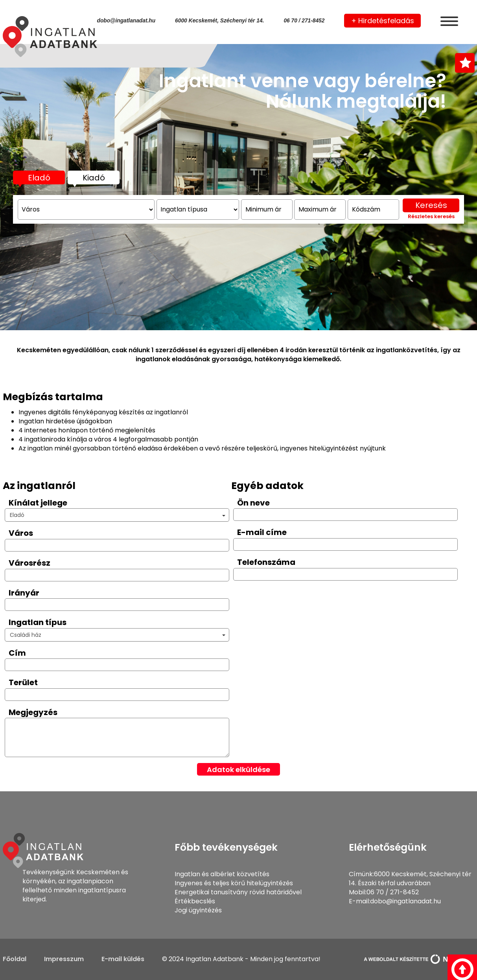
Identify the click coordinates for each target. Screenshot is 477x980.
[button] (117, 515)
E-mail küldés (123, 959)
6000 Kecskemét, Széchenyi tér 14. (219, 21)
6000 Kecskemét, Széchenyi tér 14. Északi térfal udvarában (410, 879)
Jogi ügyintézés (198, 910)
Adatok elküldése (238, 769)
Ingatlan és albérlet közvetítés (222, 874)
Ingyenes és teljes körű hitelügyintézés (234, 883)
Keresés (431, 219)
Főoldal (15, 959)
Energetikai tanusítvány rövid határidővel (238, 892)
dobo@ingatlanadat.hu (126, 21)
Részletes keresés (431, 231)
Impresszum (64, 959)
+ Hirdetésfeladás (383, 21)
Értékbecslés (195, 901)
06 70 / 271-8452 (304, 21)
